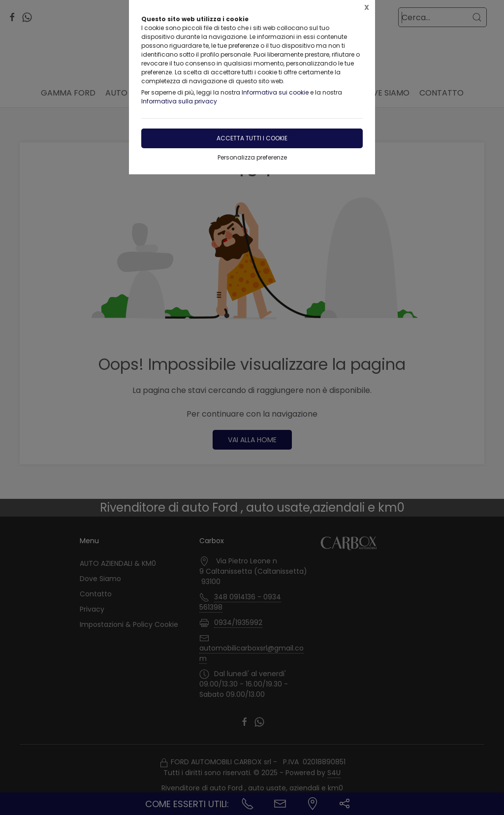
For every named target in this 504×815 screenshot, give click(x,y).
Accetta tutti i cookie (252, 138)
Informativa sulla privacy (179, 101)
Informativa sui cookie (275, 92)
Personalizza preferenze (252, 157)
